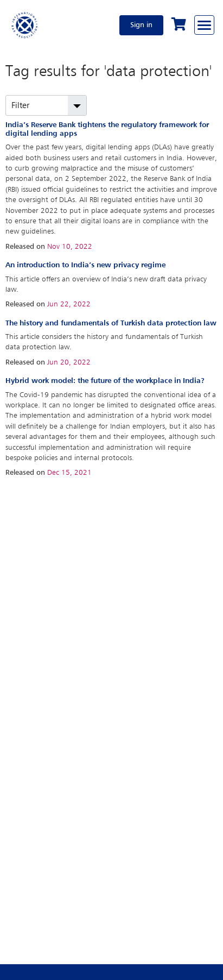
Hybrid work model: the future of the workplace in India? (105, 381)
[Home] (25, 25)
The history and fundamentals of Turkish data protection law (111, 323)
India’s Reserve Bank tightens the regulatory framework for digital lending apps (107, 129)
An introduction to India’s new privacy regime (85, 265)
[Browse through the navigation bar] (204, 25)
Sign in (141, 25)
